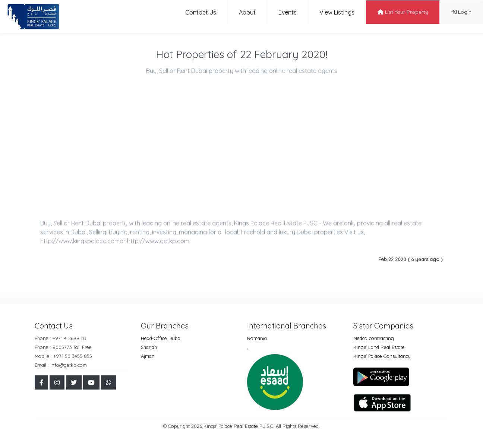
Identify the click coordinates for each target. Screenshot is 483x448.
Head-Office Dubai (161, 338)
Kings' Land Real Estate (379, 347)
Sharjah (149, 347)
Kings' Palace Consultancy (382, 356)
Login (461, 12)
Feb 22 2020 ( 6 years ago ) (411, 259)
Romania (257, 338)
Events (288, 12)
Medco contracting (374, 338)
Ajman (148, 356)
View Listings (337, 12)
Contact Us (201, 12)
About (247, 12)
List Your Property (403, 12)
